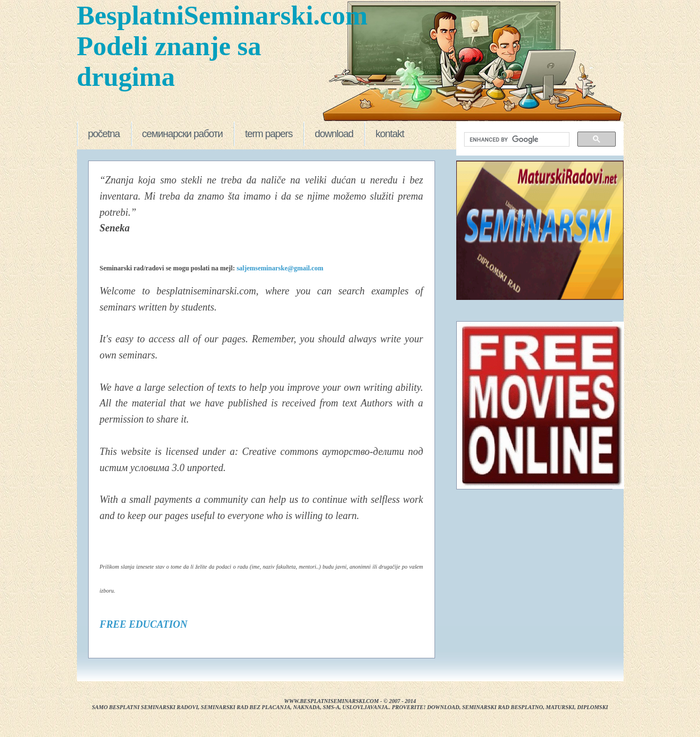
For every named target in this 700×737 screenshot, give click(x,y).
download (334, 134)
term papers (269, 134)
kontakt (390, 134)
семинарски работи (183, 134)
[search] (516, 140)
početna (104, 134)
